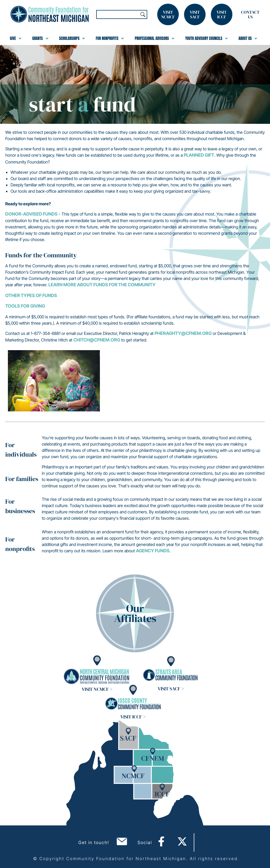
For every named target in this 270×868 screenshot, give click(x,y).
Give (16, 38)
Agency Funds (153, 551)
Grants (40, 38)
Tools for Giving (25, 306)
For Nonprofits (110, 38)
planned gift (199, 155)
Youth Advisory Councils (207, 38)
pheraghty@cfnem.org (183, 333)
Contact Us (250, 14)
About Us (248, 38)
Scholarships (72, 38)
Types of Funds (39, 295)
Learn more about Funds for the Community (102, 285)
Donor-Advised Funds (31, 214)
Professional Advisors (155, 38)
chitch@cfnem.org (97, 340)
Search (143, 14)
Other (13, 295)
